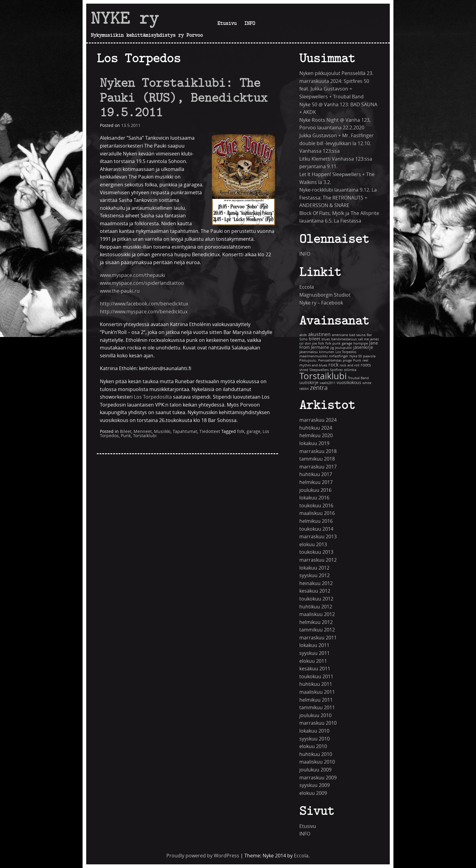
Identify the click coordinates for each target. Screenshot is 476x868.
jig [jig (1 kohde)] (332, 348)
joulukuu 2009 (315, 770)
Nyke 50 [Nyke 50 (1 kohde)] (356, 356)
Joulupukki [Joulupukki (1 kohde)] (344, 348)
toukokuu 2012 (316, 599)
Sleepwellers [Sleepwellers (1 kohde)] (319, 370)
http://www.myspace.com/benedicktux (144, 312)
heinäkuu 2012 (316, 583)
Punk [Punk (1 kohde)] (357, 361)
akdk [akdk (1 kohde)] (303, 335)
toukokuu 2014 (316, 529)
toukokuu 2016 (316, 506)
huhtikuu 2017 (316, 474)
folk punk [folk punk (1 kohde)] (333, 344)
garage (253, 432)
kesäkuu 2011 (315, 669)
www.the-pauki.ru (120, 291)
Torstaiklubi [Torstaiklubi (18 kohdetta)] (323, 376)
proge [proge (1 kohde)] (347, 361)
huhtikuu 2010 (316, 754)
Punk (126, 436)
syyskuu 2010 (314, 739)
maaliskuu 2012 (317, 614)
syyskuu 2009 (314, 785)
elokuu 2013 (313, 545)
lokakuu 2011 (314, 645)
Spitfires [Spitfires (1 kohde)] (336, 370)
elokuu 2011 (313, 661)
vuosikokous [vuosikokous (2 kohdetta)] (349, 383)
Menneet (143, 432)
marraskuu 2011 (318, 638)
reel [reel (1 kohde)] (365, 361)
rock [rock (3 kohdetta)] (333, 365)
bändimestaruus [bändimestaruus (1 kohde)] (344, 339)
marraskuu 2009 (318, 778)
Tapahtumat (185, 432)
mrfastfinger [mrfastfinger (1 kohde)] (339, 356)
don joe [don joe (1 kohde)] (311, 344)
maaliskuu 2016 (317, 513)
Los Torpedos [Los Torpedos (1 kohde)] (346, 352)
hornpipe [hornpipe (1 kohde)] (361, 344)
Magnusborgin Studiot (325, 295)
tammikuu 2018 (317, 459)
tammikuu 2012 (317, 630)
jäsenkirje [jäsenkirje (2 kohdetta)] (363, 347)
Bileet (126, 432)
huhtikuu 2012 (316, 607)
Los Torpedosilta (153, 397)
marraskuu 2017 (318, 467)
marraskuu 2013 (318, 537)
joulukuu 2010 (315, 715)
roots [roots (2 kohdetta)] (366, 365)
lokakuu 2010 (314, 731)
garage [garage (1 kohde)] (347, 344)
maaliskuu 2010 (317, 762)
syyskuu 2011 (314, 653)
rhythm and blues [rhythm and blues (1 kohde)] (313, 365)
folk (241, 432)
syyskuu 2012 (314, 575)
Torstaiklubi (145, 436)
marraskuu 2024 (318, 420)
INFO (250, 23)
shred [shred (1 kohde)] (304, 370)
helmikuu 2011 (316, 700)
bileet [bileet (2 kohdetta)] (314, 339)
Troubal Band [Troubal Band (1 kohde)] (358, 378)
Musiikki (162, 432)
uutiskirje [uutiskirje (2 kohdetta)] (309, 383)
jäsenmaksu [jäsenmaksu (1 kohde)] (309, 352)
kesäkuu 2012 (315, 591)
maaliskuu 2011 (317, 692)
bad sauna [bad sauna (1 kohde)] (357, 335)
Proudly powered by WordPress (203, 856)
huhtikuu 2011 (316, 684)
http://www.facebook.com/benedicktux (144, 304)
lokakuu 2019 (314, 443)
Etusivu (227, 23)
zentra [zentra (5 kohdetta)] (319, 388)
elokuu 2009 (313, 793)
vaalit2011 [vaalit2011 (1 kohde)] (328, 383)
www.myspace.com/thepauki (133, 275)
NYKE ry (125, 18)
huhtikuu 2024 (316, 428)
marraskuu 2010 (318, 723)
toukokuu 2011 (316, 677)
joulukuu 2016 (315, 490)
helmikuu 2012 (316, 622)
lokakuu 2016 (314, 498)
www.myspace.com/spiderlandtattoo (142, 283)
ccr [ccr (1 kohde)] (301, 344)
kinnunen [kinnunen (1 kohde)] (327, 352)
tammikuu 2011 (317, 708)
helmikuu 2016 (316, 521)
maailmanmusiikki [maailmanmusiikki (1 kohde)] (314, 356)
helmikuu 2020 (316, 436)
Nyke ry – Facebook (321, 303)
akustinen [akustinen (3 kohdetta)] (319, 334)
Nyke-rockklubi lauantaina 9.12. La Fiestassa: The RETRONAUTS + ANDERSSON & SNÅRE (338, 198)
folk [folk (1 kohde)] (321, 344)
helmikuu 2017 (316, 482)
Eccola (307, 287)
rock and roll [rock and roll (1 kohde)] (350, 365)
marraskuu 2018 (318, 451)
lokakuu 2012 (314, 568)
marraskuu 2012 (318, 560)
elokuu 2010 (313, 746)
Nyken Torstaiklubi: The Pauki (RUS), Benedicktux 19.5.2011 (184, 97)
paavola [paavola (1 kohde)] (369, 356)
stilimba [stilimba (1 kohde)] (350, 370)
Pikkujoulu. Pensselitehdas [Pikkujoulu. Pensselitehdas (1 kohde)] (320, 361)
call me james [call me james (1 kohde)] (368, 339)
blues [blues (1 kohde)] (326, 339)
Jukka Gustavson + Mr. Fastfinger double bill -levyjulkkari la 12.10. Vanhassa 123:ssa (337, 143)
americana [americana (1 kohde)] (340, 335)
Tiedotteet (210, 432)
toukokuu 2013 (316, 552)
